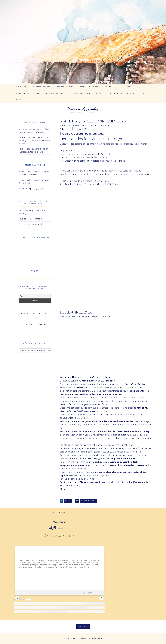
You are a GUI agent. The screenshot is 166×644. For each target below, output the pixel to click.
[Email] (35, 296)
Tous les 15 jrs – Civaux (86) (31, 224)
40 (77, 501)
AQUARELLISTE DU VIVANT (35, 313)
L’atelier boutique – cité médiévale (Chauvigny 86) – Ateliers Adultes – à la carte (34, 140)
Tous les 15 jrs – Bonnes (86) (31, 219)
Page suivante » (88, 501)
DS (28, 552)
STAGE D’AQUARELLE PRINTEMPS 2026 (93, 121)
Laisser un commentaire (100, 125)
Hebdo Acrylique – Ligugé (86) (32, 188)
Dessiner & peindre (83, 109)
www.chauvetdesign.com (91, 639)
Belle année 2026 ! (77, 312)
